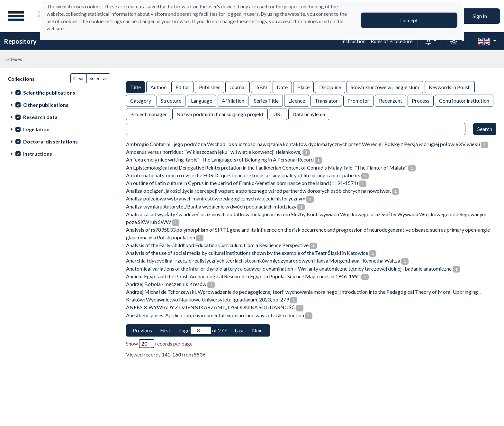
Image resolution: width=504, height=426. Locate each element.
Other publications (46, 105)
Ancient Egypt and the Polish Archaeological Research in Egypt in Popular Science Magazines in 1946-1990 (243, 276)
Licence (297, 100)
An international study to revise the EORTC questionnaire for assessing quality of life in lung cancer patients (243, 175)
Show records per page (159, 344)
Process (421, 100)
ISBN (261, 87)
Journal (238, 87)
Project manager (148, 114)
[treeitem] (59, 92)
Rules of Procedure (392, 41)
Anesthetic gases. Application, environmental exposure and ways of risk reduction (215, 315)
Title (135, 87)
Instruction (353, 41)
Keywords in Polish (450, 87)
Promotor (358, 100)
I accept (409, 20)
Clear (79, 78)
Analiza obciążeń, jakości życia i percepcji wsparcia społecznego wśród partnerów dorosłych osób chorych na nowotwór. (258, 191)
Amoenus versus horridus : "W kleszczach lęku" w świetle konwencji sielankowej (214, 152)
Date (282, 87)
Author (158, 87)
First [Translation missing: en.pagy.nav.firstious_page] (165, 330)
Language (202, 100)
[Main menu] (16, 16)
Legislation (36, 129)
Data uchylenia (309, 114)
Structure (171, 100)
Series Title (266, 100)
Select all (98, 78)
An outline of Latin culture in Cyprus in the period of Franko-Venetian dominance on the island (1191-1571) (242, 183)
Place (303, 87)
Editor (182, 87)
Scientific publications (49, 93)
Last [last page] (239, 330)
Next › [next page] (259, 330)
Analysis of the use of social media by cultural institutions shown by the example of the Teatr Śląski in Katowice (247, 253)
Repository (20, 41)
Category (141, 100)
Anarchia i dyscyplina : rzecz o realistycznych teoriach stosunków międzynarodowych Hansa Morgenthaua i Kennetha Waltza (263, 260)
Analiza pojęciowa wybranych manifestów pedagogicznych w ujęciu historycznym (216, 198)
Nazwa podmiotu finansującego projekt (220, 114)
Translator (326, 100)
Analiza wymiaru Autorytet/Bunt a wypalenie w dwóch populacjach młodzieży (211, 206)
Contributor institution (464, 100)
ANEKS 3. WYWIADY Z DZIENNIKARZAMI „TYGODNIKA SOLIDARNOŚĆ (211, 307)
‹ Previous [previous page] (141, 330)
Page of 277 (203, 330)
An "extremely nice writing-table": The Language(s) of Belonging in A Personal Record (220, 159)
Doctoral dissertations (50, 141)
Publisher (209, 87)
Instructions (38, 154)
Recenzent (391, 100)
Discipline (330, 87)
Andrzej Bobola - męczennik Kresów (166, 284)
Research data (40, 117)
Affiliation (233, 100)
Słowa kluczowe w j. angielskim (385, 87)
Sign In (480, 16)
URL (278, 114)
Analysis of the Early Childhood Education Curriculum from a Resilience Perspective (217, 245)
